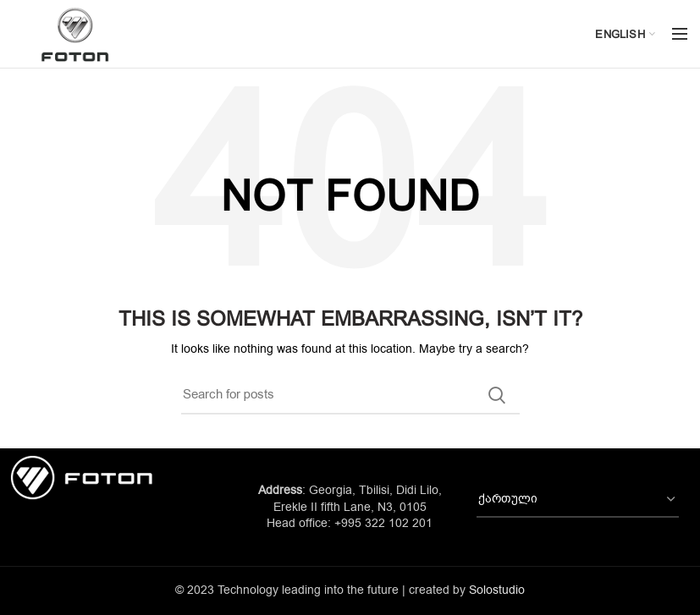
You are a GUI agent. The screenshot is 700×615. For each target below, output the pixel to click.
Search (497, 395)
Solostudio (497, 590)
